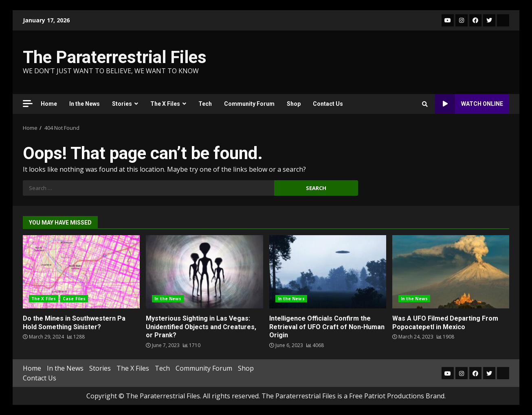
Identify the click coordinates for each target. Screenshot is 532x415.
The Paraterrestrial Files (115, 57)
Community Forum (249, 104)
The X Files (165, 104)
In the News (85, 104)
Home (49, 104)
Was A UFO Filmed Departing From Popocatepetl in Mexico (451, 272)
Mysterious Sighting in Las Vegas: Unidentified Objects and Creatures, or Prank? (204, 272)
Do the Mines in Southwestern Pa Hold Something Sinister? (81, 272)
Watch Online (469, 104)
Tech (205, 104)
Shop (294, 104)
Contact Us (328, 104)
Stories (122, 104)
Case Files (74, 299)
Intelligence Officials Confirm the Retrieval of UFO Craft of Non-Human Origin (328, 272)
